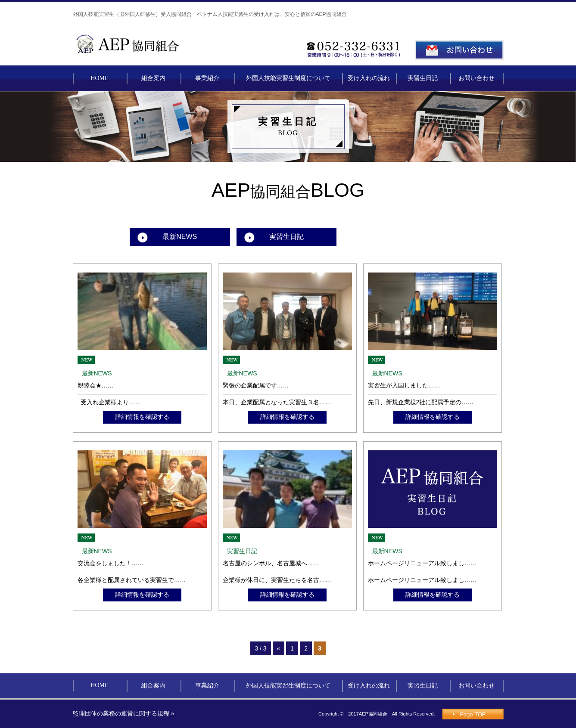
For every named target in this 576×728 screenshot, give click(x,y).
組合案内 (153, 78)
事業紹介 (207, 78)
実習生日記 (423, 78)
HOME (99, 78)
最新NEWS (180, 237)
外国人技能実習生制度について (288, 78)
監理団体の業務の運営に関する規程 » (124, 713)
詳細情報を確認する (142, 417)
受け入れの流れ (369, 78)
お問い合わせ (476, 78)
